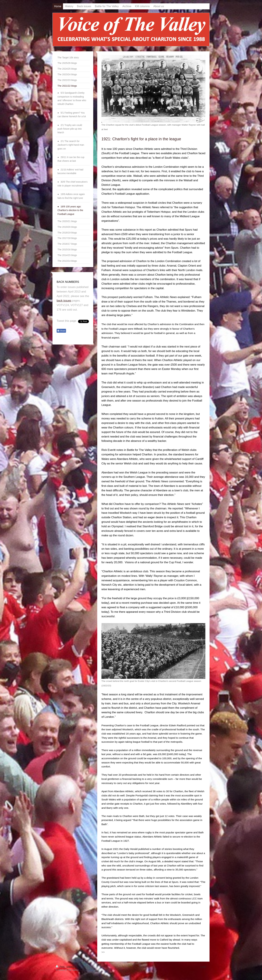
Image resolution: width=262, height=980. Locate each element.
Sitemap (71, 967)
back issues (64, 301)
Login (203, 967)
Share (61, 331)
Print (60, 967)
